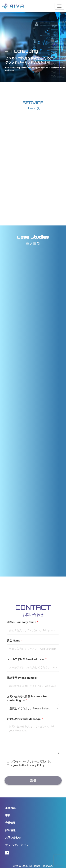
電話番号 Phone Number (33, 682)
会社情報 (10, 823)
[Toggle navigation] (59, 6)
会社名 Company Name (33, 626)
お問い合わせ (13, 838)
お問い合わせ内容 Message (33, 736)
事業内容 (10, 808)
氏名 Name (33, 645)
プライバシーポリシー (18, 845)
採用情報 (10, 830)
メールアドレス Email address (33, 663)
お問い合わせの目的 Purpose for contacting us (33, 703)
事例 (8, 815)
